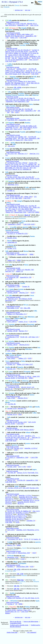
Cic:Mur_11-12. (12, 248)
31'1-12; (17, 56)
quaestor (25, 227)
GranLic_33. (19, 271)
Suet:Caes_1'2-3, (12, 299)
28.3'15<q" (8, 497)
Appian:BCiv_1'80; (34, 138)
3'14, (17, 109)
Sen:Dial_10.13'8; (12, 422)
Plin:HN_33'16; (10, 36)
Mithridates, (9, 30)
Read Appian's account (13, 22)
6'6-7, (31, 168)
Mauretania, (31, 324)
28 (3, 257)
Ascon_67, (23, 437)
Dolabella (7, 7)
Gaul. (25, 318)
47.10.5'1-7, (20, 516)
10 (3, 123)
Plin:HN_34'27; (20, 72)
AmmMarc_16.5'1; (22, 530)
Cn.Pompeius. (22, 563)
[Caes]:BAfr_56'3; (13, 120)
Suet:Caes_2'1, (22, 376)
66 (3, 569)
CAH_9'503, (9, 522)
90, (34, 71)
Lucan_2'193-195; (21, 24)
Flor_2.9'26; (9, 74)
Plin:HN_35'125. (12, 238)
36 (3, 317)
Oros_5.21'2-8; (33, 60)
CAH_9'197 (9, 61)
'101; (7, 38)
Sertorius (21, 289)
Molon (23, 361)
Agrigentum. (16, 89)
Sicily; (35, 77)
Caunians (12, 355)
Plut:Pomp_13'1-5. (13, 185)
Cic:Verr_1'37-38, (13, 488)
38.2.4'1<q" (9, 502)
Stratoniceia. (22, 218)
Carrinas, (27, 44)
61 (3, 525)
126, (26, 337)
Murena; (35, 227)
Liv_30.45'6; (11, 197)
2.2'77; (20, 488)
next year (28, 10)
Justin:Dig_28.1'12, (25, 497)
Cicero (7, 361)
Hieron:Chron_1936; (22, 567)
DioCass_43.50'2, (30, 179)
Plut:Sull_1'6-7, (10, 56)
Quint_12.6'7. (29, 364)
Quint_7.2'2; (35, 337)
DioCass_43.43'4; (27, 299)
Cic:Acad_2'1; (11, 457)
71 (3, 607)
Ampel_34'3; (36, 376)
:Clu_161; (20, 50)
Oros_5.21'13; (18, 129)
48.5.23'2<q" (21, 514)
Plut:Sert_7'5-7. (23, 331)
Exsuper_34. (26, 286)
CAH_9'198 (9, 279)
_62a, (20, 580)
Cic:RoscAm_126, (13, 163)
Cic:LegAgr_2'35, (13, 539)
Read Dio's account (12, 48)
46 (3, 393)
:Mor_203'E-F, (25, 209)
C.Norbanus (12, 401)
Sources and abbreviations (31, 621)
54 (3, 453)
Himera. (32, 78)
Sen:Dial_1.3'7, (20, 598)
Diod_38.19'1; (25, 52)
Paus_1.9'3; (27, 610)
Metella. (38, 407)
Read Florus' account (12, 97)
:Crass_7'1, (8, 198)
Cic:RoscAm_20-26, (14, 387)
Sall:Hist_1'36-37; (22, 69)
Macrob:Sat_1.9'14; (13, 557)
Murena (10, 241)
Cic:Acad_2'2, (11, 233)
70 (3, 601)
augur (23, 556)
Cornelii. (22, 283)
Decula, (17, 5)
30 (3, 274)
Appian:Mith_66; (22, 254)
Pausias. (33, 236)
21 (3, 215)
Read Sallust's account (13, 479)
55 (3, 462)
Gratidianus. (9, 66)
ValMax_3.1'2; (11, 314)
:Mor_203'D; (23, 127)
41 (3, 354)
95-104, (23, 337)
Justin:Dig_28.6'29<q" (26, 499)
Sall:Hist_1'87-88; (12, 331)
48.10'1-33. (21, 503)
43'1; (16, 154)
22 (3, 221)
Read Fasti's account (12, 320)
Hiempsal (38, 132)
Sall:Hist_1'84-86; (12, 293)
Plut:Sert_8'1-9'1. (24, 345)
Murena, (22, 317)
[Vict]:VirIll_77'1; (16, 85)
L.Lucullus (13, 227)
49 (3, 411)
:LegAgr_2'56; (33, 163)
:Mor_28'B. (27, 308)
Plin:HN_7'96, (17, 207)
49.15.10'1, (8, 500)
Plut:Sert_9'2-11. (23, 398)
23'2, (35, 197)
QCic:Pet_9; (27, 50)
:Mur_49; (21, 109)
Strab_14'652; (11, 358)
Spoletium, (21, 95)
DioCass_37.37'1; (22, 473)
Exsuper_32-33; (17, 74)
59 (3, 491)
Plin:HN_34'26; (19, 430)
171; (18, 612)
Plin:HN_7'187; (30, 270)
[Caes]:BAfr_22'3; (23, 206)
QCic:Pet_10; (11, 69)
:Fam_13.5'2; (21, 177)
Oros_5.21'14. (28, 140)
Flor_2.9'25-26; (24, 56)
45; (16, 604)
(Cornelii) (8, 571)
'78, (25, 539)
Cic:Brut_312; (11, 364)
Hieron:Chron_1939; (20, 212)
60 (3, 506)
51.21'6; (13, 60)
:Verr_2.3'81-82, (23, 163)
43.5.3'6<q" (9, 503)
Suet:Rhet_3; (11, 567)
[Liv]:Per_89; (28, 109)
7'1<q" (25, 516)
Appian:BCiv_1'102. (24, 120)
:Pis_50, (20, 511)
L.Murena (10, 245)
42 (3, 361)
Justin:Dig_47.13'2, (11, 519)
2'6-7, (22, 308)
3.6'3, (20, 467)
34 (3, 305)
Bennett (8, 613)
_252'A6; (12, 610)
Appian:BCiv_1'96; (11, 101)
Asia (39, 348)
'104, (9, 58)
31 (3, 282)
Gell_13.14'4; (32, 422)
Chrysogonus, (12, 381)
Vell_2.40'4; (9, 207)
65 (3, 562)
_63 (27, 215)
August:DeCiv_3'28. (23, 101)
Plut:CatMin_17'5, (11, 168)
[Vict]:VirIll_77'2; (10, 140)
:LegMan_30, (21, 81)
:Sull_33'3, (19, 168)
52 (3, 432)
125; (33, 387)
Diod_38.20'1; (32, 81)
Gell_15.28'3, (12, 553)
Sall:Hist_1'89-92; (12, 345)
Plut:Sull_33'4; (12, 369)
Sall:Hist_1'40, (32, 165)
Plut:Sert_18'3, (19, 197)
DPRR (37, 212)
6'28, (32, 497)
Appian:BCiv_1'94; (22, 25)
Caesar (7, 149)
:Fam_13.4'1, (9, 100)
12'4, (13, 198)
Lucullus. (13, 577)
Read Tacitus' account (12, 420)
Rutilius (12, 593)
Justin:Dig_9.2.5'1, (11, 516)
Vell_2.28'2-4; (9, 53)
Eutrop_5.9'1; (14, 38)
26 (3, 245)
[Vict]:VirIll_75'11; (28, 439)
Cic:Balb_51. (11, 191)
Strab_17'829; (11, 398)
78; (29, 437)
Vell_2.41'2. (11, 146)
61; (26, 81)
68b (3, 589)
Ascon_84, (29, 71)
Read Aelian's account (13, 232)
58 (3, 485)
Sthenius (16, 78)
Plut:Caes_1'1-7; (23, 154)
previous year (19, 10)
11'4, (9, 60)
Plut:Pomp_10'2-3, (20, 83)
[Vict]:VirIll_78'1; (22, 378)
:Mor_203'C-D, (35, 83)
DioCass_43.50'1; (10, 424)
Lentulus (10, 542)
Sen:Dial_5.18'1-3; (19, 71)
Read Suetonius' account (13, 268)
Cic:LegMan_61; (12, 206)
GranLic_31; (21, 211)
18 (3, 187)
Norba (24, 221)
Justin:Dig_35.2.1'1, (29, 500)
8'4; (22, 207)
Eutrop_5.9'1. (25, 85)
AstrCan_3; (20, 610)
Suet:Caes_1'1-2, (34, 154)
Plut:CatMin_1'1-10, (13, 308)
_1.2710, (18, 87)
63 (3, 542)
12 (3, 143)
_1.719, (20, 574)
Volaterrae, (25, 381)
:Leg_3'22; (21, 436)
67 (3, 574)
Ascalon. (16, 230)
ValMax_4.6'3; (11, 260)
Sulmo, (27, 95)
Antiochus (8, 230)
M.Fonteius (14, 601)
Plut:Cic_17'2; (11, 545)
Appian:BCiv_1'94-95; (14, 224)
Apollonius (9, 354)
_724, (17, 586)
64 (3, 548)
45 (3, 381)
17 (3, 181)
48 (3, 407)
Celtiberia (17, 318)
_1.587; (11, 448)
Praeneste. (31, 20)
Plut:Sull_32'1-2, (32, 24)
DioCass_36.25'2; (32, 127)
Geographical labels (16, 623)
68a (3, 586)
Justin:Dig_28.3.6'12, (24, 502)
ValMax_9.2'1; (11, 24)
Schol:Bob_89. (27, 169)
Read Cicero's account (13, 161)
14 (3, 158)
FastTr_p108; (21, 34)
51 (3, 426)
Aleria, (31, 104)
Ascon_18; (22, 166)
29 (3, 265)
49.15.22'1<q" (9, 499)
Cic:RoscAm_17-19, (13, 337)
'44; (16, 58)
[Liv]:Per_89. (12, 404)
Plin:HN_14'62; (20, 111)
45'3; (20, 299)
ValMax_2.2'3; (23, 358)
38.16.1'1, (33, 502)
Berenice (20, 608)
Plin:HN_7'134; (29, 55)
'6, (22, 467)
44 (3, 372)
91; (37, 71)
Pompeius (13, 77)
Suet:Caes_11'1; (10, 271)
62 (3, 534)
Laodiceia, (23, 581)
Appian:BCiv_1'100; (14, 286)
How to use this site (16, 621)
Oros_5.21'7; (26, 74)
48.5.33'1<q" (20, 519)
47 (3, 401)
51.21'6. (37, 179)
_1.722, (17, 569)
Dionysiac (36, 581)
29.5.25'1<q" (9, 514)
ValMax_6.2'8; (32, 126)
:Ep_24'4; (28, 598)
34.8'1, (35, 497)
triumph (24, 28)
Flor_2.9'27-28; (35, 100)
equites (17, 486)
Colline (34, 413)
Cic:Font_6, (11, 604)
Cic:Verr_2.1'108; (12, 495)
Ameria (8, 384)
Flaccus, (8, 318)
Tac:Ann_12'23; (22, 422)
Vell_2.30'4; (17, 437)
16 (3, 172)
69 (3, 593)
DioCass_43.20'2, (10, 378)
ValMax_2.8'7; (29, 34)
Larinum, (8, 95)
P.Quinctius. (15, 550)
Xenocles (11, 348)
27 (3, 251)
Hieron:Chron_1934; (24, 553)
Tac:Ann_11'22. (34, 488)
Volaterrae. (35, 95)
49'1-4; (29, 376)
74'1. (7, 155)
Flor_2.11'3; (9, 169)
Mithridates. (29, 349)
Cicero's (24, 548)
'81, (27, 539)
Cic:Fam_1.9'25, (12, 467)
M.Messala (11, 556)
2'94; (12, 112)
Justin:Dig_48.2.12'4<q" (12, 521)
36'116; (37, 166)
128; (30, 337)
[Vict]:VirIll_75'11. (33, 473)
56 (3, 469)
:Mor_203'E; (19, 198)
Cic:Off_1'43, (18, 165)
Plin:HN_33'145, (30, 166)
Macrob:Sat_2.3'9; (11, 300)
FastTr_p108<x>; (12, 322)
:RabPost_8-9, (27, 511)
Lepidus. (21, 223)
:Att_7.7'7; (25, 165)
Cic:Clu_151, (11, 511)
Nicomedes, (27, 372)
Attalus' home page (12, 632)
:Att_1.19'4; (16, 100)
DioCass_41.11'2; (17, 169)
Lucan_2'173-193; (10, 72)
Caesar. (32, 295)
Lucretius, (23, 45)
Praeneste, (15, 95)
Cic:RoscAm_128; (13, 277)
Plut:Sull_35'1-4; (12, 414)
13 (3, 149)
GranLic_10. (37, 539)
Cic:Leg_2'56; (11, 270)
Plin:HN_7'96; (9, 83)
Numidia (23, 132)
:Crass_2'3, (26, 168)
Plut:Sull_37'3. (22, 408)
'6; (17, 553)
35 (3, 311)
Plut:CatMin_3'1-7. (21, 314)
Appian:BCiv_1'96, (30, 111)
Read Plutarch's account (13, 33)
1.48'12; (8, 166)
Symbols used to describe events (19, 625)
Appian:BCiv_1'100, (12, 439)
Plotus (15, 562)
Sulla (10, 20)
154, (16, 511)
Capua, (7, 106)
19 (3, 193)
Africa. (34, 189)
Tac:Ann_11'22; (19, 448)
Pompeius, (20, 367)
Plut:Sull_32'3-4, (30, 72)
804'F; (32, 209)
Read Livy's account (12, 175)
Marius (26, 265)
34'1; (35, 168)
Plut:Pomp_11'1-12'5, (12, 127)
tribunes (28, 432)
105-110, (24, 387)
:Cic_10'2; (38, 72)
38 (3, 334)
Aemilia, (8, 367)
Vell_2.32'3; (26, 488)
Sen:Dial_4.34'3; (10, 179)
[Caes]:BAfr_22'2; (13, 137)
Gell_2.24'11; (11, 530)
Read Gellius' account (13, 528)
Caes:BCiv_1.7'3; (30, 436)
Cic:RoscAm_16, (12, 50)
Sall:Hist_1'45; (22, 137)
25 (3, 241)
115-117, (29, 387)
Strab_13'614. (11, 351)
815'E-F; (8, 85)
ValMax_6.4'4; (11, 598)
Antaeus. (32, 395)
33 (3, 295)
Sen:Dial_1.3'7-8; (27, 53)
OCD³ (15, 61)
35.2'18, (37, 500)
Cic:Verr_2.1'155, (12, 436)
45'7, (10, 209)
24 (3, 236)
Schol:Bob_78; (31, 521)
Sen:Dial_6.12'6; (12, 408)
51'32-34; (17, 52)
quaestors (15, 445)
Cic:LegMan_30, (12, 126)
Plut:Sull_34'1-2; (19, 36)
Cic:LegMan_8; (12, 34)
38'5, (19, 138)
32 (3, 289)
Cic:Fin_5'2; (11, 430)
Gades (27, 187)
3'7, (30, 539)
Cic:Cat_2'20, (11, 109)
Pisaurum (24, 575)
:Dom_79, (32, 98)
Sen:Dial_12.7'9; (10, 111)
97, (17, 98)
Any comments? (32, 632)
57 (3, 475)
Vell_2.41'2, (11, 154)
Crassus (8, 158)
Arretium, (21, 93)
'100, (39, 111)
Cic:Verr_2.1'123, (12, 177)
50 (3, 417)
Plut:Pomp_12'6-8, (11, 138)
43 (3, 367)
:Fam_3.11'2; (36, 511)
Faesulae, (13, 106)
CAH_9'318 (24, 612)
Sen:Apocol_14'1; (10, 513)
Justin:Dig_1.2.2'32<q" (31, 448)
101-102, (21, 98)
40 (3, 348)
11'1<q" (14, 500)
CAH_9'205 (20, 424)
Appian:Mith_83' (12, 242)
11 (3, 132)
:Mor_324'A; (25, 138)
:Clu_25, (26, 98)
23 (3, 227)
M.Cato (26, 305)
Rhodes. (19, 355)
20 (3, 201)
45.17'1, (34, 58)
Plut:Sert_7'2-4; (24, 293)
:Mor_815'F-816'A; (11, 25)
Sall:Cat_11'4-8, (10, 52)
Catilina (10, 64)
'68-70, (21, 539)
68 (3, 580)
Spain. (38, 601)
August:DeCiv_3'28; (21, 60)
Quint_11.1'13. (35, 598)
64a (3, 556)
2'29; (21, 439)
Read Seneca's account (13, 67)
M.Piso (13, 143)
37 (3, 324)
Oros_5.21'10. (34, 25)
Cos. (21, 583)
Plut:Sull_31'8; (20, 179)
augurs (34, 469)
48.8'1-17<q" (22, 517)
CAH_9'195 (35, 74)
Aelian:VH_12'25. (22, 233)
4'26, (13, 58)
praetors (28, 443)
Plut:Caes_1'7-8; (12, 376)
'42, (39, 165)
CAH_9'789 (23, 38)
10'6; (25, 467)
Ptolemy (27, 607)
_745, (17, 589)
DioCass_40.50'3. (29, 430)
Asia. (15, 247)
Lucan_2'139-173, (13, 55)
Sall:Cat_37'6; (9, 165)
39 (3, 341)
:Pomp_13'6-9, (28, 197)
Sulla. (14, 144)
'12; (32, 539)
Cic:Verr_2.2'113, (12, 81)
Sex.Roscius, (16, 382)
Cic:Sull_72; (36, 50)
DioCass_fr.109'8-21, (24, 58)
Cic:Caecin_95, (12, 98)
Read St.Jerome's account (14, 551)
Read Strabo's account (13, 357)
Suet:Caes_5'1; (36, 437)
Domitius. (28, 123)
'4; (16, 233)
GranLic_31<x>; (23, 322)
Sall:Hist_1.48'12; (25, 100)
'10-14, (29, 83)
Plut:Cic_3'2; (9, 389)
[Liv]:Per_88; (33, 52)
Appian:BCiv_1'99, (31, 36)
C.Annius (11, 289)
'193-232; (22, 55)
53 (3, 443)
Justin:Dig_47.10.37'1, (12, 517)
